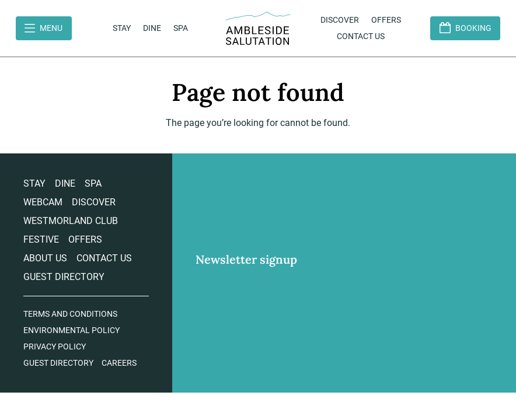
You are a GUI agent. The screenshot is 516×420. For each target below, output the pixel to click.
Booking (473, 28)
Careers (119, 363)
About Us (45, 258)
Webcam (43, 202)
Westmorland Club (71, 221)
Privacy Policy (55, 346)
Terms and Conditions (70, 314)
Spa (181, 28)
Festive (41, 239)
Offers (386, 20)
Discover (340, 20)
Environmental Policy (72, 330)
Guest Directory (64, 277)
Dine (152, 28)
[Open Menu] (44, 28)
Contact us (361, 36)
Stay (122, 28)
